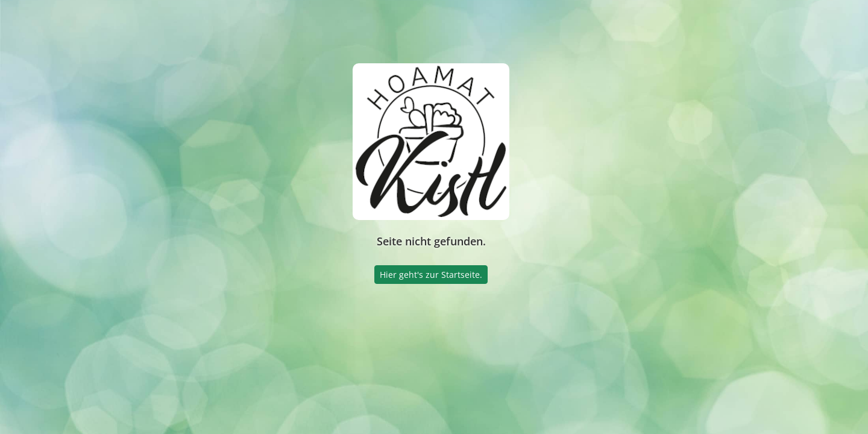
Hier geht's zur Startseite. (431, 275)
